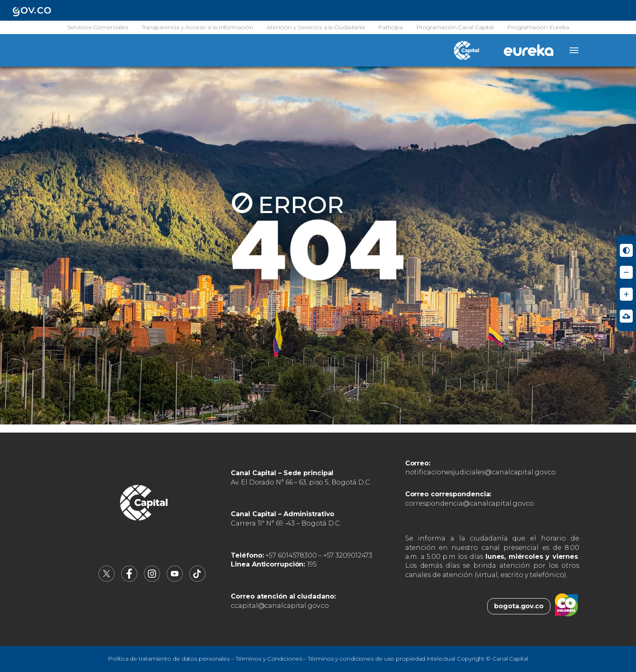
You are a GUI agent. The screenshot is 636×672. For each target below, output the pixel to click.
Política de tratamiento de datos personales (169, 659)
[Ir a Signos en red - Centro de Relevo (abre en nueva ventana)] (626, 316)
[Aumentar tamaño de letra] (626, 294)
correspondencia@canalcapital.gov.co (470, 503)
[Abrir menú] (574, 50)
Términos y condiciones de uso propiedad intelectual (381, 659)
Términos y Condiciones (269, 659)
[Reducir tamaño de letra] (626, 272)
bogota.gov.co (519, 606)
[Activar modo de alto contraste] (626, 250)
